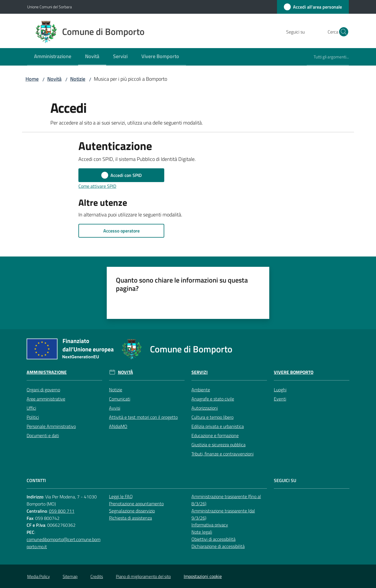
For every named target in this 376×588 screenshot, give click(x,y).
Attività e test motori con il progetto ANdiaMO (143, 422)
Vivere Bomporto (294, 372)
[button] (342, 32)
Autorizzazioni (205, 408)
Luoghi (280, 390)
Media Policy (38, 576)
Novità (54, 79)
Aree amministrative (46, 399)
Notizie (78, 79)
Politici (33, 417)
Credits (97, 576)
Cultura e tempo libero (212, 417)
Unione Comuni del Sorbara (50, 7)
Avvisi (115, 408)
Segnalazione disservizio (132, 511)
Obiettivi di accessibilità (213, 539)
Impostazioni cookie (203, 576)
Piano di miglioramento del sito (143, 576)
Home (32, 79)
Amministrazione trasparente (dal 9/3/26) (223, 514)
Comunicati (120, 399)
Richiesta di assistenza (130, 518)
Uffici (31, 408)
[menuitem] (53, 57)
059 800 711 (62, 511)
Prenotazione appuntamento (136, 504)
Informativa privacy (210, 525)
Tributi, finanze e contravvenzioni (222, 454)
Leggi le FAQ (121, 496)
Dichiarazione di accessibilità (218, 546)
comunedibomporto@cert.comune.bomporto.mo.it (64, 543)
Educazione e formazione (215, 435)
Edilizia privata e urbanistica (218, 426)
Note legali (202, 532)
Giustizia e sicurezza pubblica (218, 445)
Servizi (200, 372)
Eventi (280, 399)
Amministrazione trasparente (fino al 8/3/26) (226, 500)
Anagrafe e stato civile (213, 399)
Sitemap (70, 576)
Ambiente (201, 390)
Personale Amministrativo (51, 426)
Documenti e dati (43, 435)
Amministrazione (47, 372)
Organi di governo (43, 390)
